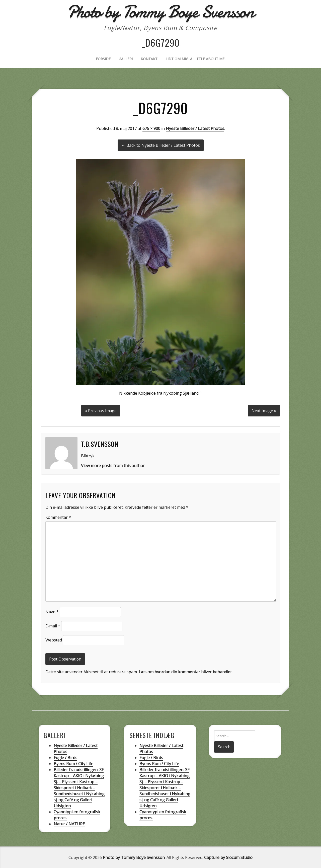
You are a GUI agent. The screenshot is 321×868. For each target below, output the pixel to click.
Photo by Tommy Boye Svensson (134, 857)
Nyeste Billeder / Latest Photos (195, 128)
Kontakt (149, 59)
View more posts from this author (113, 465)
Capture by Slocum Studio (228, 857)
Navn (52, 611)
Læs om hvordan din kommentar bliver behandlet (185, 671)
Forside (103, 59)
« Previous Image (101, 410)
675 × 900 (151, 128)
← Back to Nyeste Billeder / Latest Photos (161, 145)
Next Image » (264, 410)
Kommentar (58, 517)
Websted (54, 639)
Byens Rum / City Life (73, 763)
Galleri (126, 59)
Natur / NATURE (69, 823)
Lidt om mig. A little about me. (195, 59)
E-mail (53, 625)
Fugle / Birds (65, 757)
